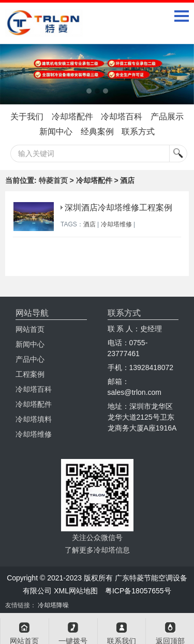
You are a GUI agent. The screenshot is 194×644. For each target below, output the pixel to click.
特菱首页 (53, 180)
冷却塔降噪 (53, 605)
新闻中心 (56, 132)
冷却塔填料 (34, 419)
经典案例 (97, 132)
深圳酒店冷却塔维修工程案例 (118, 208)
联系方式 (138, 132)
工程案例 (30, 374)
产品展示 (167, 117)
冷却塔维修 (116, 224)
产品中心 (30, 359)
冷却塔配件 (72, 117)
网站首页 (30, 329)
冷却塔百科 (122, 117)
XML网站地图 (76, 591)
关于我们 (27, 117)
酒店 (89, 224)
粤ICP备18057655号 (138, 591)
